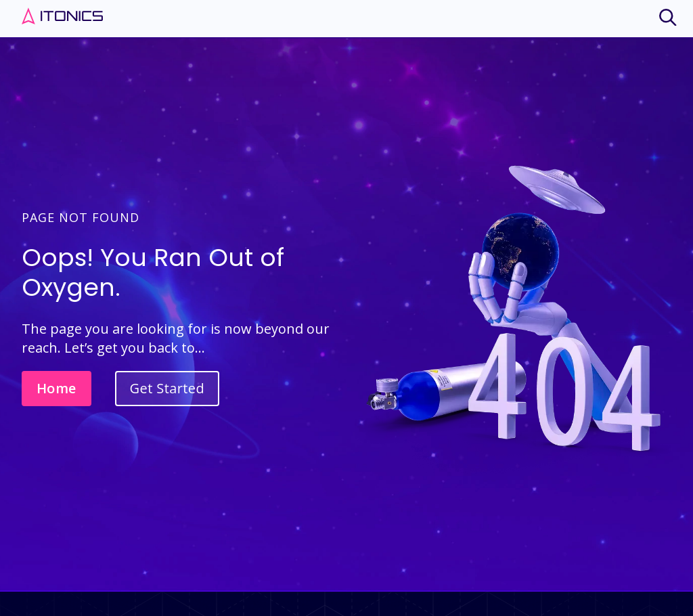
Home (57, 388)
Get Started (167, 388)
